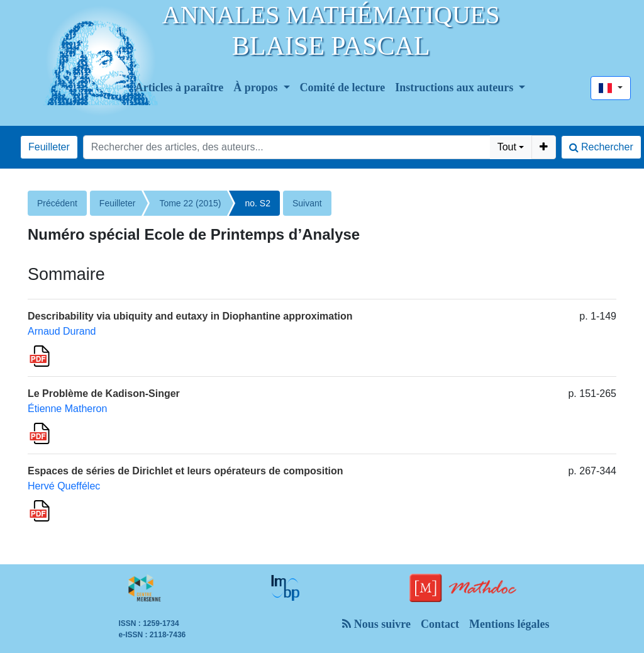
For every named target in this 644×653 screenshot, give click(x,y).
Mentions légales (509, 624)
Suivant (307, 203)
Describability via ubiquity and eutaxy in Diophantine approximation (190, 316)
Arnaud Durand (62, 331)
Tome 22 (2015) (190, 203)
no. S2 (257, 203)
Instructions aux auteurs (456, 87)
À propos (257, 87)
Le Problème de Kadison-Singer (104, 393)
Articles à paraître (180, 87)
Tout (507, 147)
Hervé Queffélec (64, 486)
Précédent (57, 203)
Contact (440, 624)
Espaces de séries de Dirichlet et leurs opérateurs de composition (186, 471)
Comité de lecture (343, 87)
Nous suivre (376, 624)
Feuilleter (49, 147)
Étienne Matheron (67, 409)
